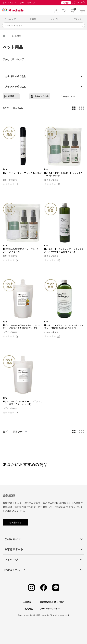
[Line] (56, 588)
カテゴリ (54, 19)
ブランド (77, 19)
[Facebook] (44, 588)
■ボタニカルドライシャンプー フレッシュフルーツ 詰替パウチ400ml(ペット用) (22, 327)
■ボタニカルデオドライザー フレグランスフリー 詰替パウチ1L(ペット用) (22, 403)
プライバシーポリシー (50, 608)
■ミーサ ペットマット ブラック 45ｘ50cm (22, 173)
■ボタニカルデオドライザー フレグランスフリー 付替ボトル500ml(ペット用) (64, 327)
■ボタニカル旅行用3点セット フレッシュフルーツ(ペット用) (22, 250)
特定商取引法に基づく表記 (52, 602)
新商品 (33, 19)
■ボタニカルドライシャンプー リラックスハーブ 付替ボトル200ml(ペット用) (64, 250)
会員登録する (16, 522)
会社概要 (27, 602)
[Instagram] (31, 588)
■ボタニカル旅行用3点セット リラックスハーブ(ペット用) (63, 174)
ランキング (10, 19)
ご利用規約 (28, 608)
